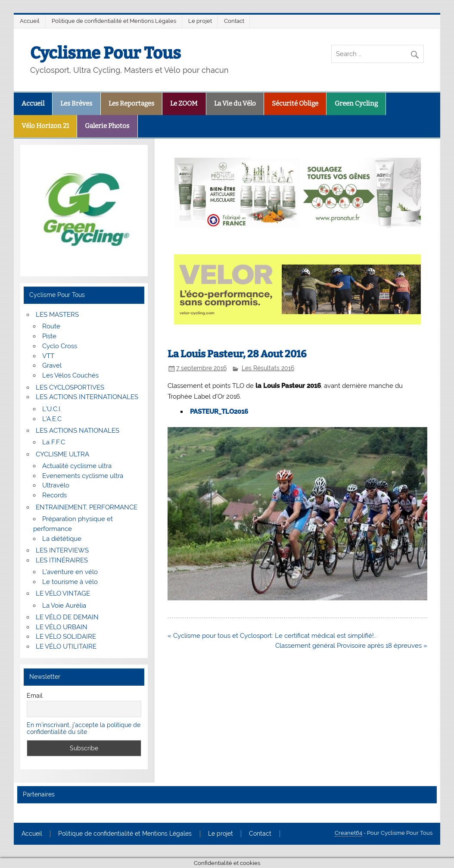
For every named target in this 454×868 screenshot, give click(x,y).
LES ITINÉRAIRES (62, 560)
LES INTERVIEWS (62, 550)
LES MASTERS (57, 315)
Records (54, 495)
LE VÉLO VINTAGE (63, 593)
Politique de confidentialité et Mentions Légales (114, 21)
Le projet (200, 21)
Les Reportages (131, 103)
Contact (234, 21)
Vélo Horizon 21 (45, 126)
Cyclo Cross (60, 346)
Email (35, 696)
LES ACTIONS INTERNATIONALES (87, 397)
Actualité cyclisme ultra (77, 466)
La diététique (62, 539)
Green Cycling (356, 103)
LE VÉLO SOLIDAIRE (66, 637)
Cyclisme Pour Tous (106, 53)
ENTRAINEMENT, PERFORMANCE (87, 507)
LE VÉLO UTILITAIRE (66, 646)
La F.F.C (54, 442)
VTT (48, 356)
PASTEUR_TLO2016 (219, 412)
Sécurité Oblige (295, 103)
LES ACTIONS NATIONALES (78, 431)
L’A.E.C (52, 419)
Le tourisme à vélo (70, 582)
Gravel (52, 365)
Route (51, 326)
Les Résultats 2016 (268, 368)
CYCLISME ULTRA (62, 454)
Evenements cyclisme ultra (83, 476)
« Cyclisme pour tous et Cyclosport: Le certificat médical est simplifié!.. (272, 636)
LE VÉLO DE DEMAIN (67, 617)
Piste (49, 336)
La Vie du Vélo (235, 103)
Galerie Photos (107, 126)
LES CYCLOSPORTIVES (70, 387)
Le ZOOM (184, 103)
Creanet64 (348, 833)
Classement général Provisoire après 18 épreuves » (351, 646)
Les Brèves (76, 103)
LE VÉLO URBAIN (62, 627)
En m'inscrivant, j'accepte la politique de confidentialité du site (84, 728)
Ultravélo (56, 485)
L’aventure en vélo (70, 572)
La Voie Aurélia (64, 606)
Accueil (30, 21)
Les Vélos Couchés (70, 375)
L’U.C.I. (52, 409)
